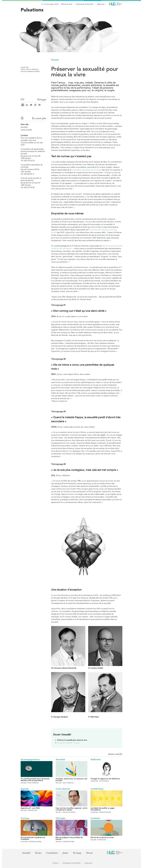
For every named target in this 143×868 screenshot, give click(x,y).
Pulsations (32, 10)
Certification (97, 789)
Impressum (101, 4)
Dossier (55, 60)
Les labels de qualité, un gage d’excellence (102, 809)
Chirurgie (60, 818)
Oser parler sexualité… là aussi (68, 743)
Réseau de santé (67, 4)
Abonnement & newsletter (85, 4)
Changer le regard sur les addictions (105, 779)
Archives (55, 863)
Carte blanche (63, 789)
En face (39, 853)
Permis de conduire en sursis (102, 837)
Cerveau (25, 818)
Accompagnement (30, 759)
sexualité (24, 127)
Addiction (96, 759)
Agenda (25, 789)
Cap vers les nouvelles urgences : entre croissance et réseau (71, 809)
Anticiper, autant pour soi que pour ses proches (71, 780)
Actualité (60, 759)
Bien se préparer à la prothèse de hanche (69, 838)
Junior (66, 853)
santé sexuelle (26, 130)
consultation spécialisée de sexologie (87, 170)
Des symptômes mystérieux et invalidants (33, 838)
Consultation (53, 853)
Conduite (95, 818)
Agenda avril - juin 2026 (30, 808)
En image (79, 853)
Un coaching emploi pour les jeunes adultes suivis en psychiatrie (35, 780)
